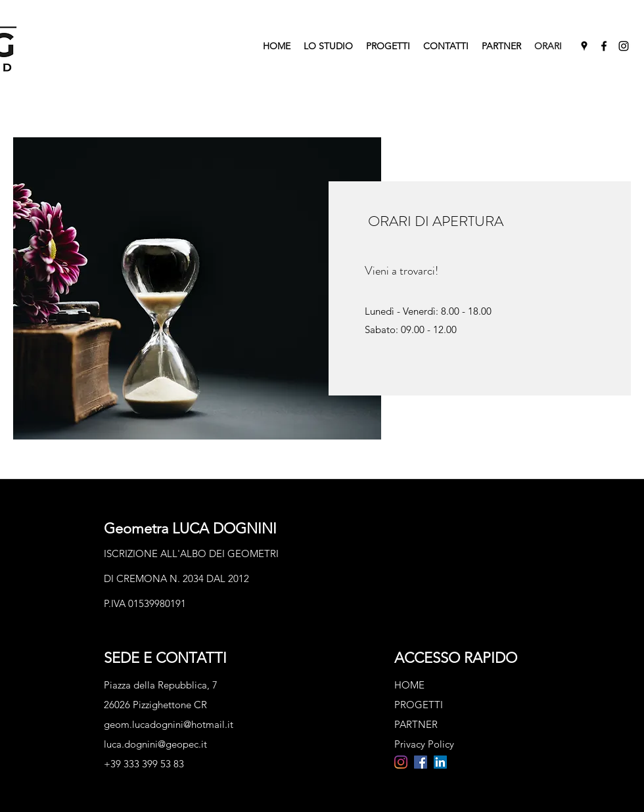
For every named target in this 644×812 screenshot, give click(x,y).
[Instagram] (624, 46)
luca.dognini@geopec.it (155, 744)
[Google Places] (584, 46)
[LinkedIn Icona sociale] (440, 762)
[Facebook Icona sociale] (421, 762)
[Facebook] (604, 46)
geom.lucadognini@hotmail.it (169, 724)
